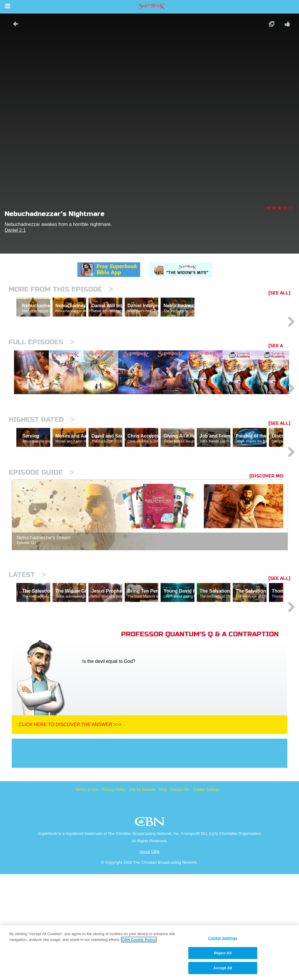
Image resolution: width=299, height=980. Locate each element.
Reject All (223, 953)
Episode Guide (41, 553)
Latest (27, 655)
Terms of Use (87, 895)
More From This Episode (61, 289)
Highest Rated (42, 475)
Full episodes (42, 367)
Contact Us (180, 895)
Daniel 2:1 (15, 230)
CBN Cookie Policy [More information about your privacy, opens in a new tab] (139, 940)
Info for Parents (142, 895)
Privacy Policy (114, 895)
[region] (149, 953)
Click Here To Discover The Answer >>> (70, 830)
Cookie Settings (206, 895)
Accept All (223, 968)
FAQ (163, 895)
